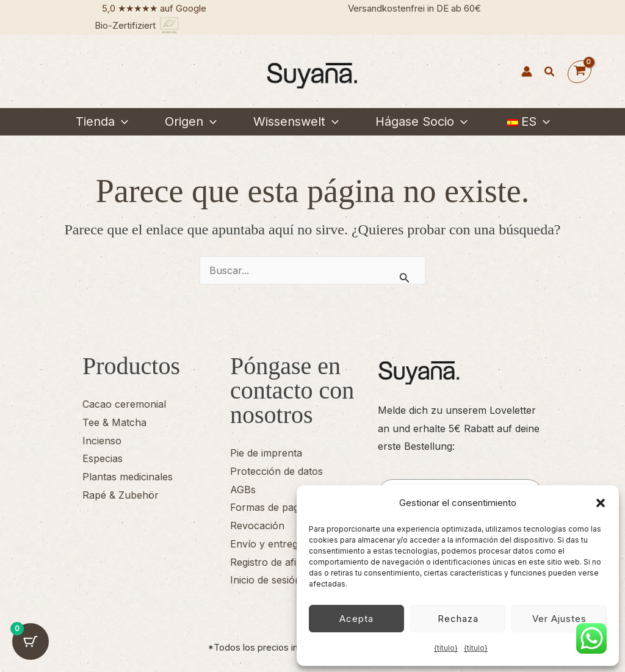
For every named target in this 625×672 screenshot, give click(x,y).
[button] (601, 503)
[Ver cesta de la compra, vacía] (580, 72)
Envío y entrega (267, 544)
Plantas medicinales (128, 477)
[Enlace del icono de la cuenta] (527, 71)
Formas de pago (268, 507)
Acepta (356, 619)
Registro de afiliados (276, 562)
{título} (446, 648)
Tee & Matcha (114, 422)
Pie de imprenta (266, 453)
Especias (103, 458)
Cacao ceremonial (124, 404)
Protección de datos (276, 471)
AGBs (243, 490)
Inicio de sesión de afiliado (290, 580)
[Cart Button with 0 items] (31, 641)
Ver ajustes (559, 619)
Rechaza (458, 619)
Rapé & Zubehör (121, 495)
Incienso (102, 441)
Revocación (257, 526)
